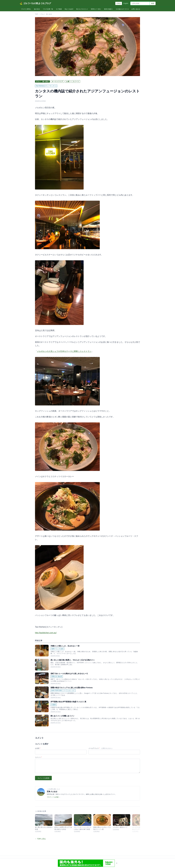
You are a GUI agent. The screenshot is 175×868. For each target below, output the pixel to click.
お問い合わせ (136, 9)
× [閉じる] (117, 863)
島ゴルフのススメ (82, 9)
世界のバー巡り (96, 9)
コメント (38, 757)
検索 (153, 3)
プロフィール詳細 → (54, 797)
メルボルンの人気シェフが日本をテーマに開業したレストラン (64, 351)
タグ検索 (59, 9)
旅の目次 (37, 9)
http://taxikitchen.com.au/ (46, 633)
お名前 (38, 748)
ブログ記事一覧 (48, 9)
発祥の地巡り (108, 9)
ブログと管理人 (26, 9)
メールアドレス (101, 748)
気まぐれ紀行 (69, 9)
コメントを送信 (43, 778)
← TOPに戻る (40, 839)
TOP (36, 14)
